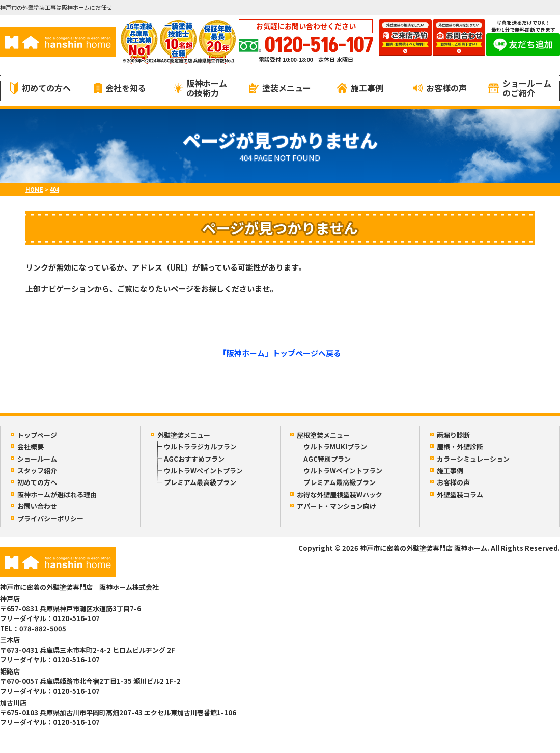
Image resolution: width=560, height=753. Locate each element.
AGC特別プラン (327, 459)
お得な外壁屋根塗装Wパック (340, 494)
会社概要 (31, 447)
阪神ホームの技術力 (200, 88)
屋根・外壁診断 (460, 447)
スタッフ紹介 (37, 470)
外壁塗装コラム (460, 494)
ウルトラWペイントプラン (203, 470)
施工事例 (360, 88)
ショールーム (37, 459)
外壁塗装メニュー (184, 435)
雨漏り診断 (453, 435)
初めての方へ (40, 88)
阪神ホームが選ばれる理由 (57, 494)
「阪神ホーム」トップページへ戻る (280, 353)
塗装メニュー (280, 88)
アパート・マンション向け (337, 506)
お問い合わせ (37, 506)
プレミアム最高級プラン (200, 482)
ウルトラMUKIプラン (335, 447)
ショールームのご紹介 (520, 88)
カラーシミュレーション (473, 459)
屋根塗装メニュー (323, 435)
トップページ (37, 435)
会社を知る (120, 88)
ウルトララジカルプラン (200, 447)
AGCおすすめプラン (194, 459)
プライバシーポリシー (50, 518)
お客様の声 (440, 88)
